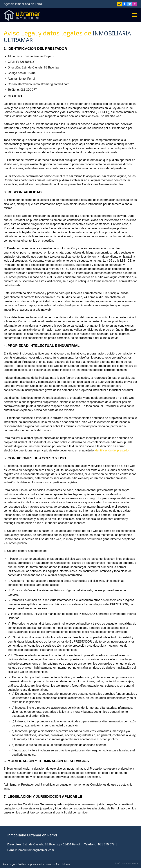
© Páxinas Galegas (127, 864)
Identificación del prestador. (112, 450)
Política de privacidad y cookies (36, 864)
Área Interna (63, 864)
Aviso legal (9, 864)
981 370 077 (106, 844)
